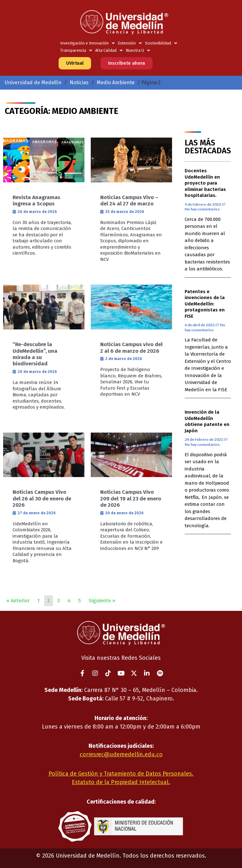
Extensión (130, 43)
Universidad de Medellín (33, 83)
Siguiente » (102, 601)
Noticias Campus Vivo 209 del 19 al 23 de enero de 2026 (131, 499)
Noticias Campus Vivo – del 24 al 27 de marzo (129, 201)
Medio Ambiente (116, 83)
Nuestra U (138, 50)
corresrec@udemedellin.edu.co (121, 754)
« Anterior (18, 601)
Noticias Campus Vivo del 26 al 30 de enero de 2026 (42, 499)
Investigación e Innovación (87, 43)
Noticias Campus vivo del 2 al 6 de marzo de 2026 (131, 348)
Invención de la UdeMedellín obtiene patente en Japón (207, 421)
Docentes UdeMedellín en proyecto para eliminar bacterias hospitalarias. (205, 183)
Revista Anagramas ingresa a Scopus (36, 201)
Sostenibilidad (161, 43)
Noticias (79, 83)
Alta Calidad (109, 50)
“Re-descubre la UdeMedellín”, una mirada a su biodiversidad (35, 354)
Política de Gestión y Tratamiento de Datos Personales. (121, 774)
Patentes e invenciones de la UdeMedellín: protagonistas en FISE (205, 304)
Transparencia (76, 50)
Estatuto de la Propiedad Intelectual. (121, 782)
